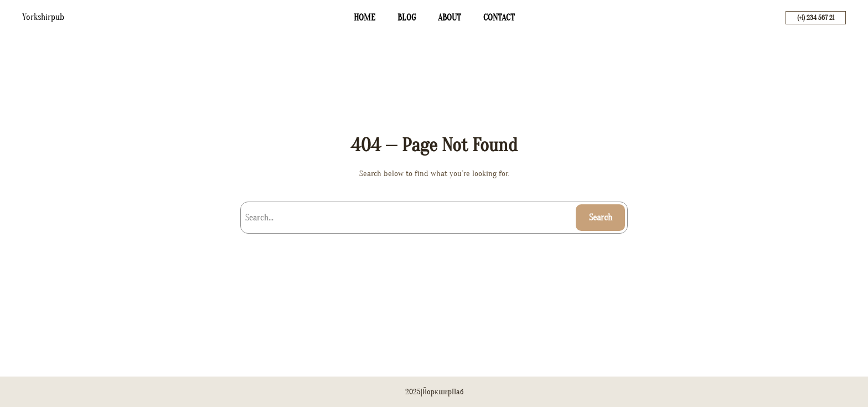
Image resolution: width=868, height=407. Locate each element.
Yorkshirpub (43, 17)
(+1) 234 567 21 (816, 18)
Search (601, 218)
